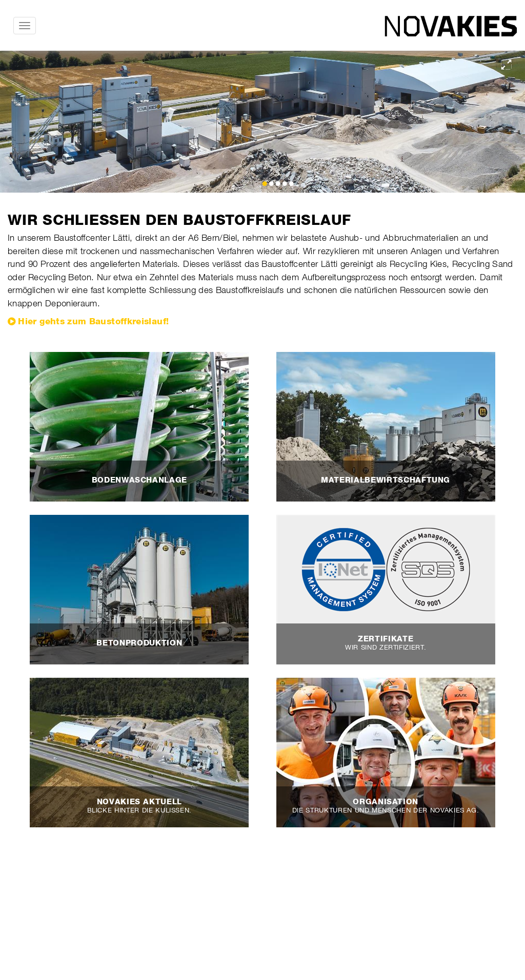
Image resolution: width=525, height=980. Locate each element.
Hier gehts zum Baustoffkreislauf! (93, 321)
